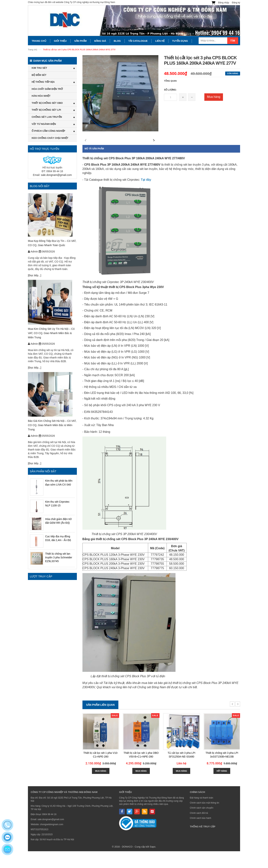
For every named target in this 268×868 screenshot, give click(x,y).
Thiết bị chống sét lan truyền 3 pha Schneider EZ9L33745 (59, 557)
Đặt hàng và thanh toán (201, 815)
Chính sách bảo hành (200, 835)
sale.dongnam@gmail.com (56, 175)
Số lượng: (170, 90)
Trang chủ (33, 50)
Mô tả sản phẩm (94, 165)
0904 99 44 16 (49, 831)
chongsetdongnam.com (52, 841)
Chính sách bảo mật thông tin (204, 820)
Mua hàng (214, 97)
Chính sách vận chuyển (202, 825)
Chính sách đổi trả (199, 830)
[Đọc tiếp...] (35, 275)
